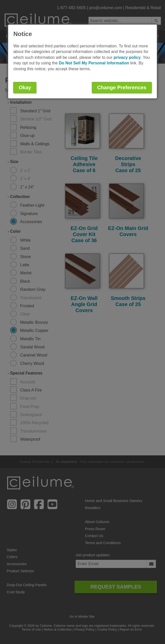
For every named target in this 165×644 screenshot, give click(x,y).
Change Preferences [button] (122, 87)
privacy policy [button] (127, 57)
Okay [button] (25, 87)
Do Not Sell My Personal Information (94, 63)
